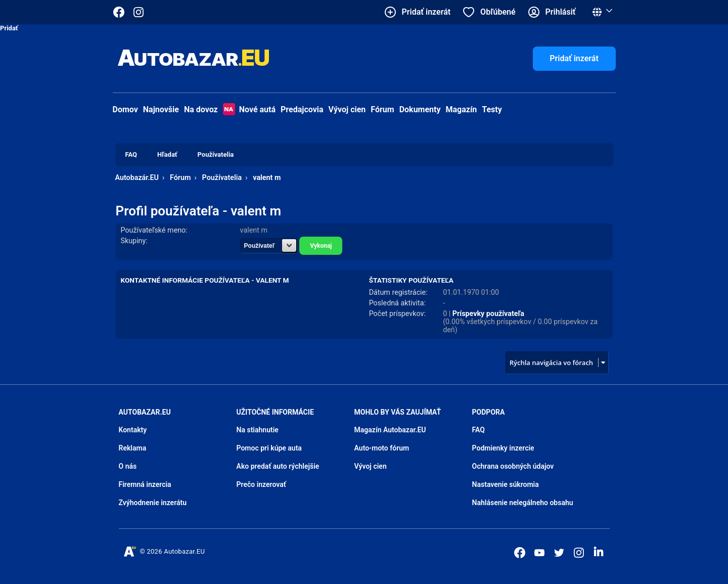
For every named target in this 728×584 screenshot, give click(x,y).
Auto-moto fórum (382, 448)
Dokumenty (420, 109)
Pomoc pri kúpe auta (269, 448)
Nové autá (249, 109)
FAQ (479, 430)
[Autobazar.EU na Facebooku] (520, 553)
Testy (492, 109)
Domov (125, 109)
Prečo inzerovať (261, 484)
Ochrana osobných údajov (513, 466)
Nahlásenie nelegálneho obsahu (523, 503)
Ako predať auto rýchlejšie (278, 466)
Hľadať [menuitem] (167, 154)
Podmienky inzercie (503, 448)
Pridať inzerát (574, 58)
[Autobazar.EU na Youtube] (539, 553)
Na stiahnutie (258, 430)
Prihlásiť (561, 12)
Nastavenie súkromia (506, 484)
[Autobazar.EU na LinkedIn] (599, 552)
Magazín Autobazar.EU (390, 430)
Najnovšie (161, 109)
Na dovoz (201, 109)
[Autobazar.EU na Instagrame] (139, 12)
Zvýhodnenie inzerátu (153, 503)
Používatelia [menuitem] (216, 154)
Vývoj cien (347, 109)
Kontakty (133, 430)
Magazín (462, 109)
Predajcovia (302, 109)
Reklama (133, 448)
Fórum (382, 109)
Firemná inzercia (145, 484)
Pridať (9, 28)
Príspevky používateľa (488, 313)
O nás (128, 466)
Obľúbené (498, 12)
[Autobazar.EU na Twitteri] (559, 553)
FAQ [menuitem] (131, 154)
